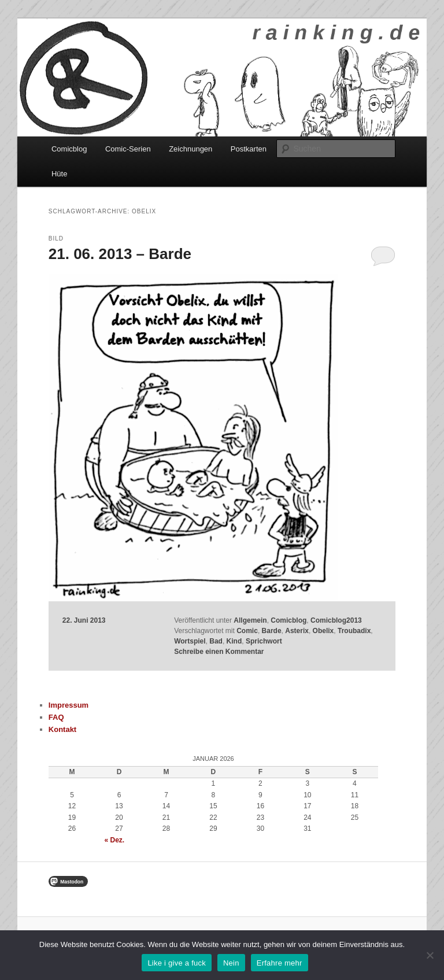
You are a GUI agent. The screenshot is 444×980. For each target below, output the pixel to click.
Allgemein (250, 620)
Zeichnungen (190, 149)
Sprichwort (264, 641)
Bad (216, 641)
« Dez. (115, 840)
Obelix (323, 631)
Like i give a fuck (177, 963)
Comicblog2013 (336, 620)
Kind (234, 641)
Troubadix (354, 631)
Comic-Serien (128, 149)
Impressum (69, 705)
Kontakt (62, 729)
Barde (272, 631)
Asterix (297, 631)
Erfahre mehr (280, 963)
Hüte (59, 174)
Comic (247, 631)
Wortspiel (190, 641)
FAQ (56, 717)
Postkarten (249, 149)
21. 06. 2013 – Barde (120, 254)
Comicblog (69, 149)
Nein (231, 963)
